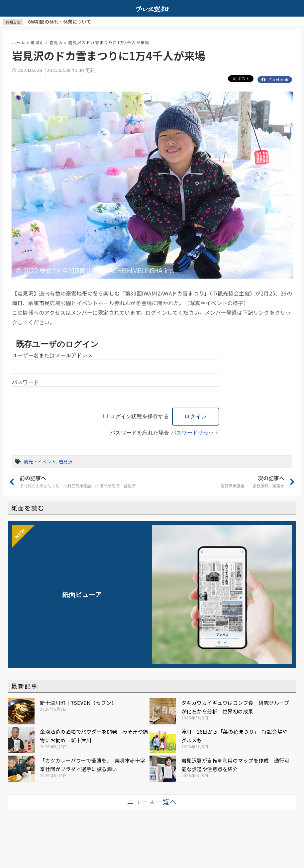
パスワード (25, 382)
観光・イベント (40, 462)
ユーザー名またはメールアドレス (52, 355)
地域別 (37, 42)
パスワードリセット (195, 433)
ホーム (19, 42)
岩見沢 (56, 42)
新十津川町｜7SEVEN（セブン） (78, 703)
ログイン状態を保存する (139, 416)
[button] (152, 802)
